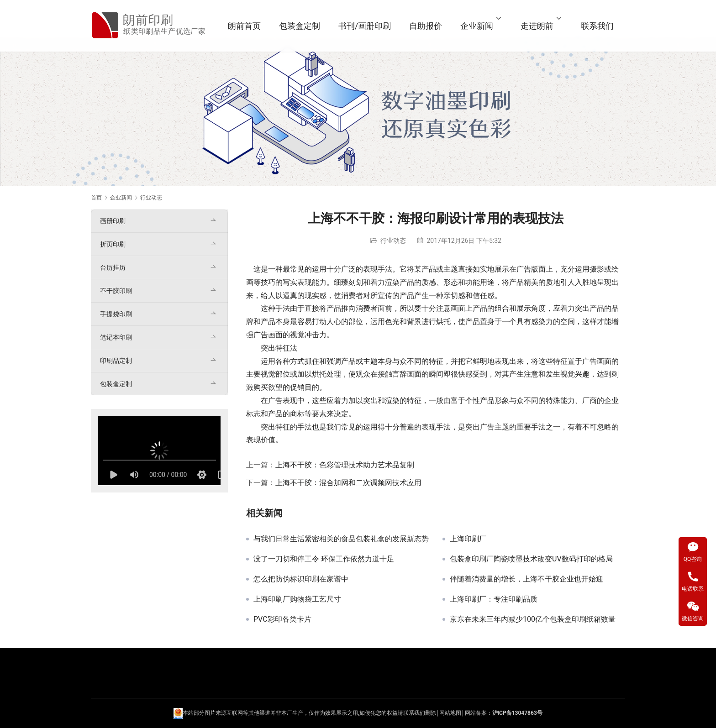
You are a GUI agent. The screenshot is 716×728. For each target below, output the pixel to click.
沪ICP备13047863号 (517, 713)
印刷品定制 (116, 361)
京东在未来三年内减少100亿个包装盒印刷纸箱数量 (533, 619)
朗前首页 (244, 26)
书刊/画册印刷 (365, 26)
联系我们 (597, 26)
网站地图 (450, 713)
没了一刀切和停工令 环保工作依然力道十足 (324, 559)
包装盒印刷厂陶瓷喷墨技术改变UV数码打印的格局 (531, 559)
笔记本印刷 (116, 337)
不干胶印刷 (116, 291)
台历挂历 (113, 267)
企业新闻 (477, 26)
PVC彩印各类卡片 (282, 619)
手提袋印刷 (116, 314)
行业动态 (393, 241)
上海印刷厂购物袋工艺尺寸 (297, 599)
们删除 (428, 713)
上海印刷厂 (468, 539)
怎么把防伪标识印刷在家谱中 (301, 579)
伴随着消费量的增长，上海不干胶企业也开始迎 (526, 579)
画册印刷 (113, 221)
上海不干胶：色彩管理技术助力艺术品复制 (345, 465)
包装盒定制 (300, 26)
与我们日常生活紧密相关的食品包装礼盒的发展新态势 (341, 539)
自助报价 (426, 26)
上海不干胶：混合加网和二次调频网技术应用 (348, 483)
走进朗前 (537, 26)
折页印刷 (113, 244)
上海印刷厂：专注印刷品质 (494, 599)
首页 (96, 198)
